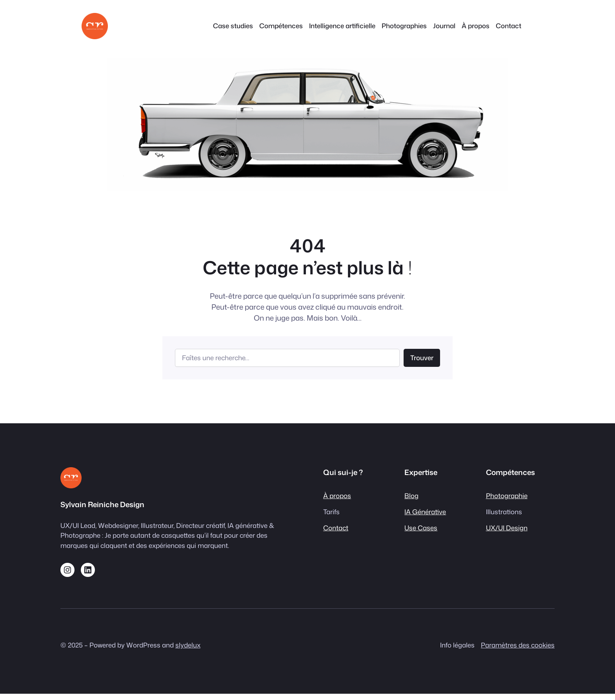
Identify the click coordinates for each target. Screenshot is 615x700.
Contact (336, 528)
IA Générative (425, 512)
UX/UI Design (507, 528)
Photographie (507, 496)
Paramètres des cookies (518, 645)
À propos (337, 496)
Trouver (422, 358)
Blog (411, 496)
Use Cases (421, 528)
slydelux (188, 645)
